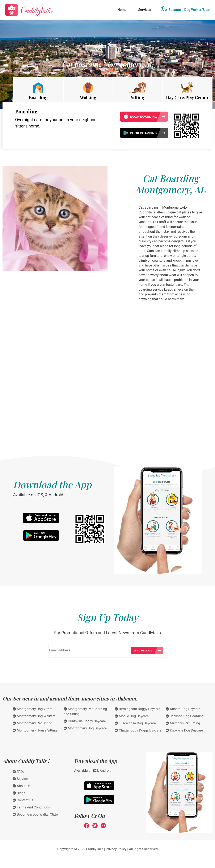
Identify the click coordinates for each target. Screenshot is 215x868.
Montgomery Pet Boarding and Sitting (85, 711)
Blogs (19, 793)
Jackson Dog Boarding (185, 716)
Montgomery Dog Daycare (85, 728)
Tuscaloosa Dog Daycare (135, 723)
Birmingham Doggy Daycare (137, 709)
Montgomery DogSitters (33, 709)
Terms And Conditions (31, 807)
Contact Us (23, 800)
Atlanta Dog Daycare (183, 709)
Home (123, 9)
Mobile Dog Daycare (132, 716)
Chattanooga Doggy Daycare (138, 730)
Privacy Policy (116, 849)
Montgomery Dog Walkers (34, 716)
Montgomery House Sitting (35, 730)
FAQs (19, 772)
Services (145, 10)
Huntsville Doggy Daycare (85, 721)
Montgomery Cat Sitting (32, 723)
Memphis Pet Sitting (183, 723)
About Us (22, 786)
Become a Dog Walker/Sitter (190, 10)
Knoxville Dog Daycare (184, 730)
